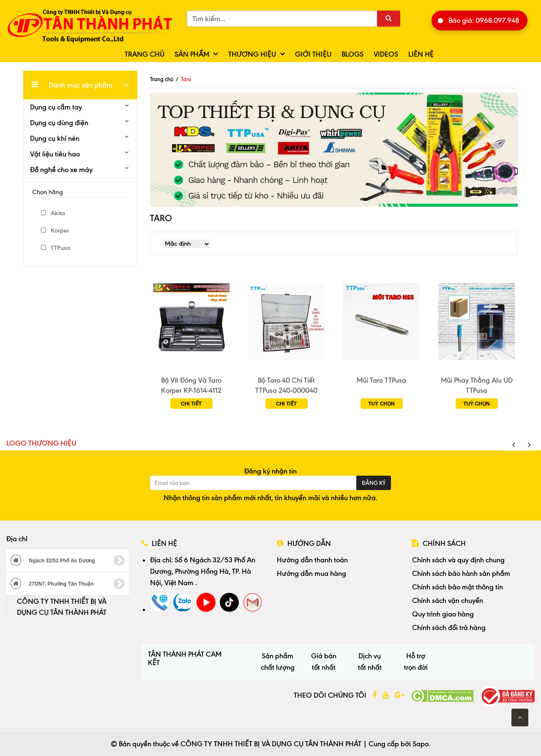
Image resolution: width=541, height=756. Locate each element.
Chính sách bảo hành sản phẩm (461, 573)
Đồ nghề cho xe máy (61, 170)
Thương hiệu (252, 54)
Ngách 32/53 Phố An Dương (68, 561)
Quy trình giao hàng (443, 614)
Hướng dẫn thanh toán (312, 560)
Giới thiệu (313, 54)
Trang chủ (145, 54)
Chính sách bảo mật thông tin (458, 587)
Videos (386, 54)
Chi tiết (191, 404)
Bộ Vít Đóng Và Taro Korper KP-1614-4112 (191, 385)
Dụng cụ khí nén (55, 138)
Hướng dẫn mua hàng (311, 573)
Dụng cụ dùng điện (59, 123)
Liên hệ (421, 54)
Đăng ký (374, 483)
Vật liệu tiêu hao (55, 154)
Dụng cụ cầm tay (56, 107)
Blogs (352, 54)
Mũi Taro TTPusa (381, 380)
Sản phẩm (192, 54)
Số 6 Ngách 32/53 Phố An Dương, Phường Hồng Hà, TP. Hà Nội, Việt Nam (203, 571)
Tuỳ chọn (381, 404)
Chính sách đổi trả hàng (449, 627)
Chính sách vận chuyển (448, 600)
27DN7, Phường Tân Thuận (68, 584)
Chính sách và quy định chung (458, 560)
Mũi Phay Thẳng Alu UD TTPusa (477, 385)
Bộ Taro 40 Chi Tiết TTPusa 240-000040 (286, 385)
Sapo (421, 744)
